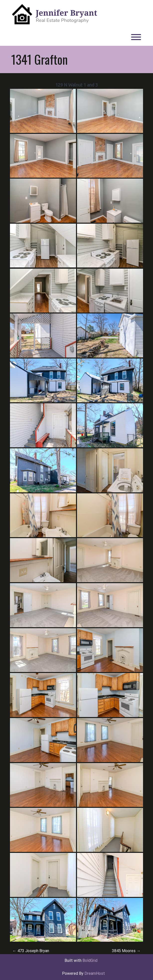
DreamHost (95, 973)
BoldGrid (90, 960)
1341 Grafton (39, 59)
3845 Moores (126, 951)
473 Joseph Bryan (31, 951)
